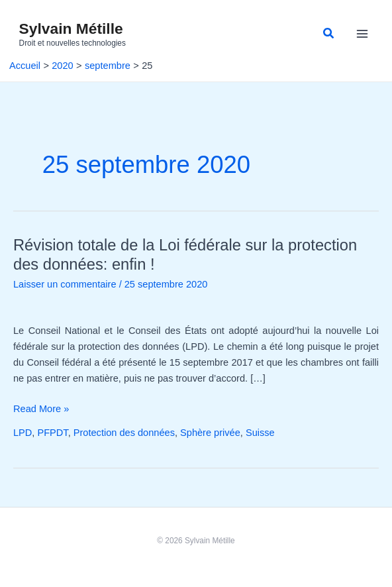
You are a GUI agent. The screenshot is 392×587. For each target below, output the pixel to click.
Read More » (41, 409)
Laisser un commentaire (65, 284)
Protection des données (124, 433)
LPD (23, 433)
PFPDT (52, 433)
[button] (329, 34)
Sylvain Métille (71, 28)
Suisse (260, 433)
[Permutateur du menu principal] (362, 34)
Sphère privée (210, 433)
